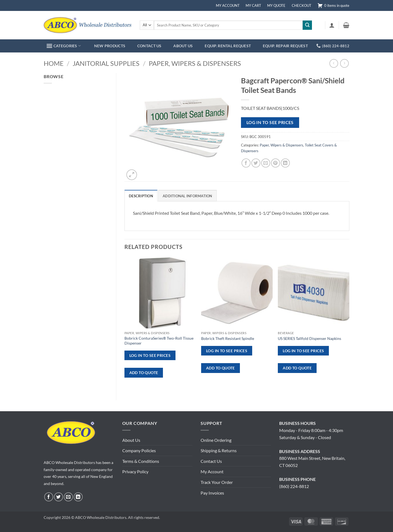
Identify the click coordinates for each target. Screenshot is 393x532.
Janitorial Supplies (106, 63)
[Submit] (307, 25)
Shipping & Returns (219, 450)
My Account (212, 471)
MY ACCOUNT (228, 5)
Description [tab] (141, 196)
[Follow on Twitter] (59, 497)
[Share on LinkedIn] (285, 163)
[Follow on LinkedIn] (78, 497)
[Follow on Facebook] (49, 497)
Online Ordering (216, 440)
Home (54, 63)
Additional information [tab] (187, 196)
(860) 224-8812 (294, 486)
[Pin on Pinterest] (276, 163)
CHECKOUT (302, 5)
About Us (131, 440)
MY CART (253, 5)
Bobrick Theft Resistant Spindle (228, 338)
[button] (332, 25)
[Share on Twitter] (256, 163)
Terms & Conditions (141, 461)
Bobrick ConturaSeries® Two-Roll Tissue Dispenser (159, 341)
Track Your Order (217, 482)
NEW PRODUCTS (110, 46)
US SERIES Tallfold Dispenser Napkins (309, 338)
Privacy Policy (135, 471)
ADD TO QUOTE (144, 373)
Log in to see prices (270, 122)
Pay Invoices (212, 493)
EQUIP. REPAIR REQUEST (285, 46)
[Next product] (334, 63)
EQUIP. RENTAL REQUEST (228, 46)
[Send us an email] (68, 497)
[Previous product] (344, 63)
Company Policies (139, 450)
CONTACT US (149, 46)
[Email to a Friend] (266, 163)
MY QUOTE (276, 5)
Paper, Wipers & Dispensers (195, 63)
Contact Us (211, 461)
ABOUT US (183, 46)
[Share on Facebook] (246, 163)
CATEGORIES (64, 46)
